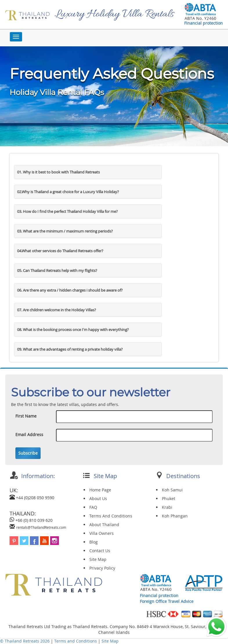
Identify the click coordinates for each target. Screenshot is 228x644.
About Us (98, 498)
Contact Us (100, 551)
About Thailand (104, 525)
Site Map (98, 559)
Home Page (100, 490)
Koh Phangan (175, 516)
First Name (26, 416)
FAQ (93, 507)
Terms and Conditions (76, 641)
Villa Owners (102, 533)
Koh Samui (172, 490)
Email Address (29, 434)
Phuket (169, 498)
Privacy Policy (102, 568)
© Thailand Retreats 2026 (25, 641)
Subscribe (28, 453)
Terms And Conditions (111, 516)
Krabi (167, 507)
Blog (94, 542)
